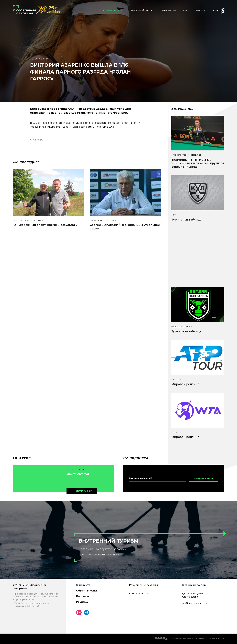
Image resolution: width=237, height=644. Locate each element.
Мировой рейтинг (185, 384)
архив (22, 458)
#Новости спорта (34, 220)
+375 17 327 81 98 (138, 594)
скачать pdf (84, 491)
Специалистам (168, 10)
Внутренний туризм (142, 10)
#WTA (174, 432)
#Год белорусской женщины (186, 155)
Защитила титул (78, 474)
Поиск (198, 10)
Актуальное (182, 109)
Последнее (26, 162)
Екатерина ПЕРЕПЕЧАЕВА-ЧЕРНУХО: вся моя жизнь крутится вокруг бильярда (198, 163)
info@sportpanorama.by (195, 603)
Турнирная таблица (186, 220)
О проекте (83, 585)
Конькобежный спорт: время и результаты (45, 225)
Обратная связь (87, 591)
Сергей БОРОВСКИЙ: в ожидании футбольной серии (125, 227)
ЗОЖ (185, 10)
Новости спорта (115, 10)
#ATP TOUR (176, 380)
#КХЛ (174, 215)
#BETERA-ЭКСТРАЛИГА (182, 327)
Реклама (82, 602)
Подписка (83, 596)
